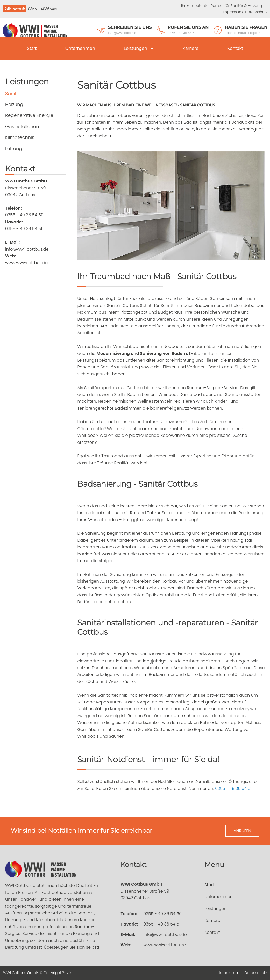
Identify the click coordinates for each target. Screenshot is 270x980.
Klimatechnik (20, 137)
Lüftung (14, 148)
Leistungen (139, 49)
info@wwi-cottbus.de (165, 935)
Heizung (14, 104)
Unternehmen (80, 48)
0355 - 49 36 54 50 (162, 914)
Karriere (190, 48)
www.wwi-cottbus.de (165, 945)
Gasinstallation (22, 126)
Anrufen (242, 831)
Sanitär (13, 94)
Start (32, 48)
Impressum (233, 12)
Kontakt (235, 48)
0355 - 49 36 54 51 (234, 788)
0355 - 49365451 (42, 9)
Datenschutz (256, 12)
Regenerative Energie (30, 115)
